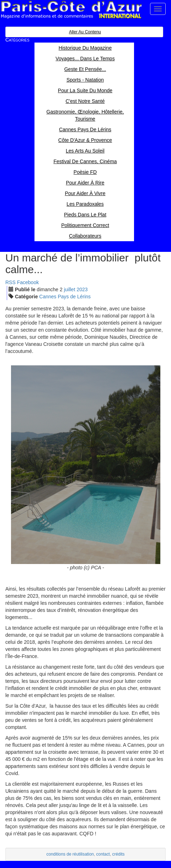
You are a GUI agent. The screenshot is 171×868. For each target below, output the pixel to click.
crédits (119, 854)
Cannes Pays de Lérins (65, 297)
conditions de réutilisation (70, 854)
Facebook (28, 282)
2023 (82, 289)
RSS (10, 282)
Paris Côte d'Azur (71, 10)
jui (70, 289)
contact (103, 854)
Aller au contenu (85, 32)
